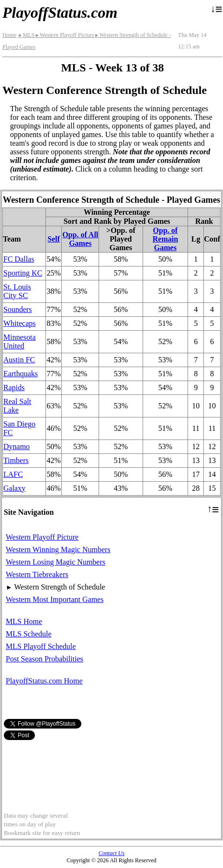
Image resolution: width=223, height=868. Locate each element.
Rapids (14, 388)
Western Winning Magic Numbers (58, 550)
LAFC (13, 474)
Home (9, 35)
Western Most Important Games (55, 599)
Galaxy (14, 488)
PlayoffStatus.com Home (44, 681)
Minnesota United (20, 341)
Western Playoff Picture (64, 35)
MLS (26, 35)
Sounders (18, 309)
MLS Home (24, 621)
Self (54, 239)
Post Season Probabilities (45, 659)
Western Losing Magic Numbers (56, 562)
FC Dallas (19, 259)
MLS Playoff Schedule (41, 646)
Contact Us (111, 853)
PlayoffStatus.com (60, 12)
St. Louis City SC (17, 291)
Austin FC (19, 360)
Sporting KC (23, 273)
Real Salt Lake (17, 406)
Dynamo (17, 446)
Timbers (16, 460)
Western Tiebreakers (37, 574)
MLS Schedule (29, 634)
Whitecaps (20, 323)
